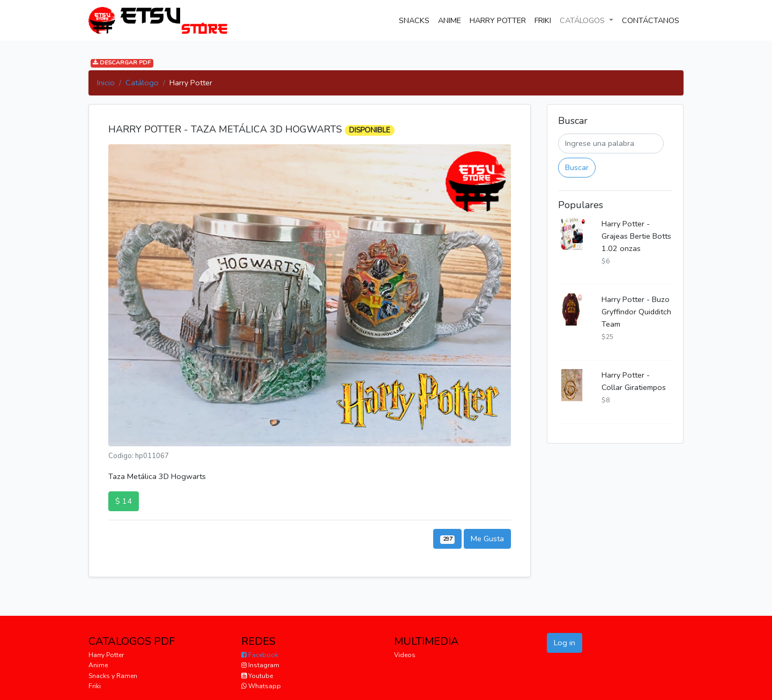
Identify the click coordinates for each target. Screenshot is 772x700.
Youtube (257, 676)
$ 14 (124, 501)
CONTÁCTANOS (653, 20)
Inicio (106, 83)
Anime (98, 665)
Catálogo (142, 83)
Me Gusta (487, 539)
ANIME (450, 20)
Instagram (260, 665)
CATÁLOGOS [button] (583, 20)
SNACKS (416, 20)
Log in (565, 643)
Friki (95, 686)
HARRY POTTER (498, 20)
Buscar (577, 167)
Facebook (260, 655)
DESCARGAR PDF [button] (122, 63)
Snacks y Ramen (113, 676)
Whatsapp (261, 686)
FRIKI (543, 20)
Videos (405, 655)
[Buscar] (611, 143)
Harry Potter (106, 655)
